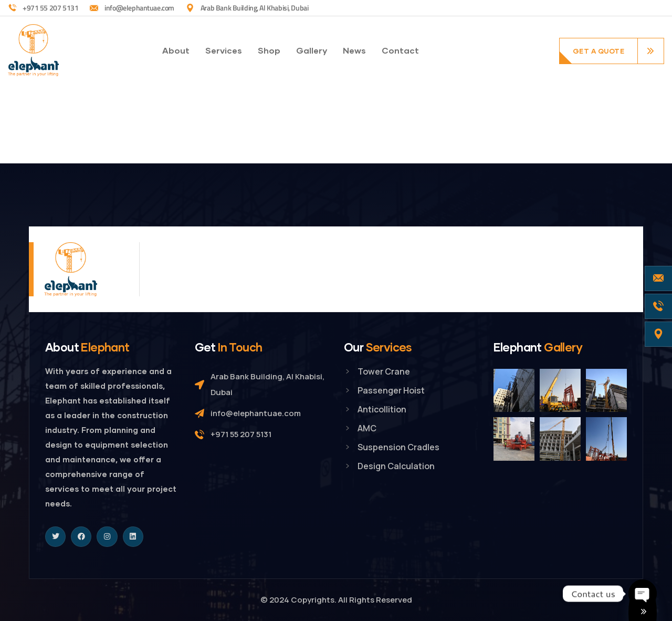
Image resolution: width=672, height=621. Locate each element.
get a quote (599, 51)
